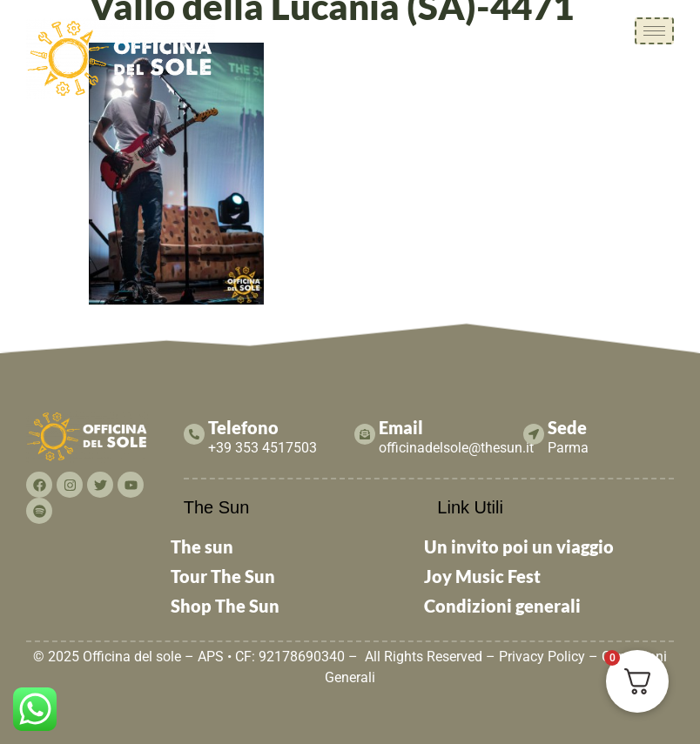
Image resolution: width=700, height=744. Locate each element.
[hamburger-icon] (654, 31)
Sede (567, 427)
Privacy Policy (542, 657)
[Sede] (534, 434)
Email (401, 427)
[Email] (365, 434)
